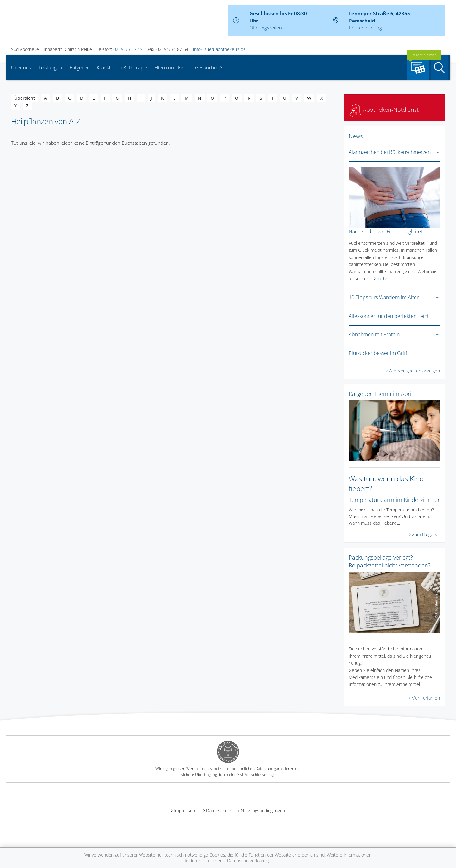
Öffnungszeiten (266, 28)
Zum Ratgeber (426, 534)
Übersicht (25, 98)
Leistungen (50, 67)
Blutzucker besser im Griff (378, 353)
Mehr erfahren (426, 698)
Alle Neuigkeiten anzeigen (415, 371)
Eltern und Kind (171, 67)
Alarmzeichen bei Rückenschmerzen (390, 152)
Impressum (185, 811)
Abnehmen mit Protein (374, 334)
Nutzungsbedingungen (263, 811)
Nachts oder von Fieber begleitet (386, 231)
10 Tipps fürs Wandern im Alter (384, 297)
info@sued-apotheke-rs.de (219, 49)
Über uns (21, 67)
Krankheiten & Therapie (122, 67)
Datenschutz (219, 811)
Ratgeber (79, 67)
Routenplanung (365, 28)
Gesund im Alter (212, 67)
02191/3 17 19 (128, 49)
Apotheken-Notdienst (384, 110)
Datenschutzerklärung (249, 861)
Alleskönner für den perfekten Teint (389, 316)
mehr (382, 279)
